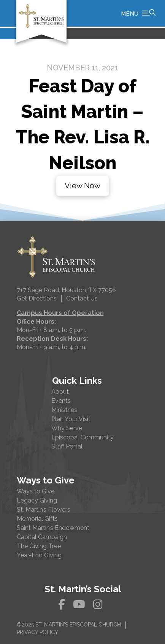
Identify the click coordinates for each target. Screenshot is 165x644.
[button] (138, 13)
